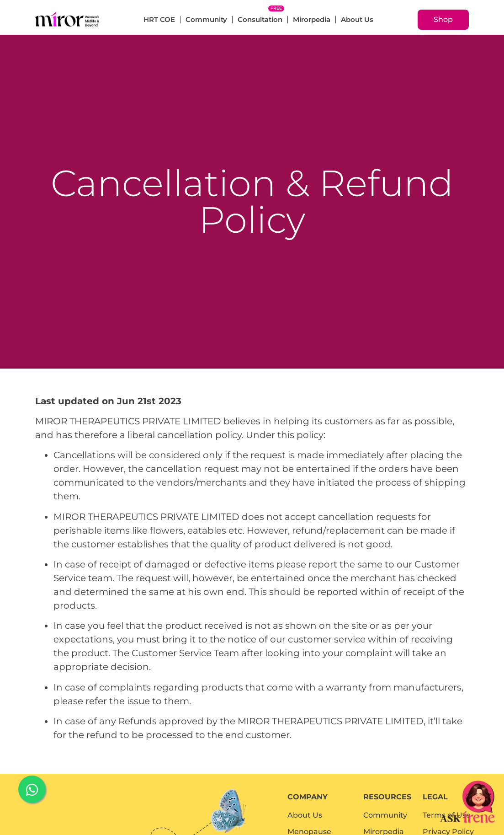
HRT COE (159, 19)
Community (206, 19)
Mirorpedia (312, 19)
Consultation (260, 19)
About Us (357, 19)
